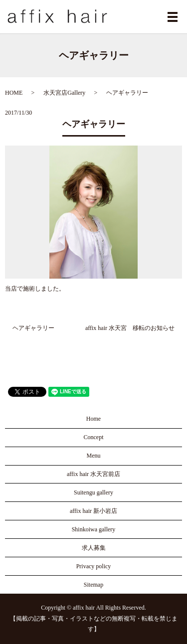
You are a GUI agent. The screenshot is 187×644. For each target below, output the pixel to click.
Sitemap (93, 585)
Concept (94, 437)
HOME (14, 93)
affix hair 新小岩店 (93, 511)
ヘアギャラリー (33, 328)
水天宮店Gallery (64, 93)
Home (93, 419)
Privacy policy (94, 566)
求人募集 (94, 548)
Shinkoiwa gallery (94, 529)
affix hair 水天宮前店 (93, 474)
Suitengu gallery (93, 492)
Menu (94, 456)
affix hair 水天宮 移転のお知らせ (130, 328)
